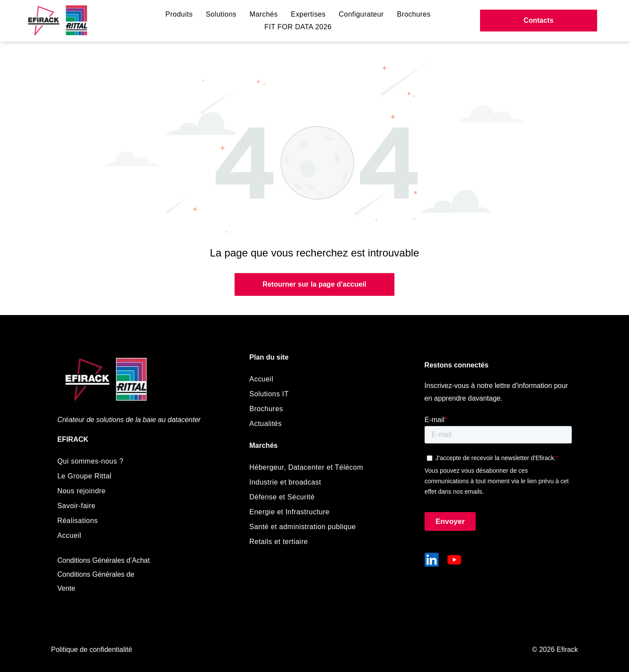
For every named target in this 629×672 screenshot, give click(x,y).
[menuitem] (179, 14)
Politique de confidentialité (92, 649)
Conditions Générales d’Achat (104, 560)
